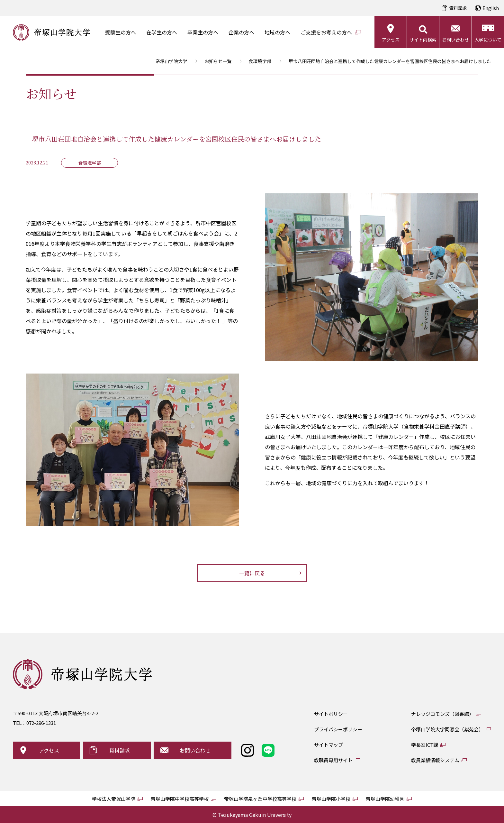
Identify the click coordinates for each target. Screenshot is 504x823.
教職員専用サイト (333, 760)
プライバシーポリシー (338, 729)
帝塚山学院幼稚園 (385, 799)
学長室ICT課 (425, 745)
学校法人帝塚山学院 (114, 799)
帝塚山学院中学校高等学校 (180, 799)
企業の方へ (241, 32)
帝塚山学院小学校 (331, 799)
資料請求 (458, 8)
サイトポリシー (331, 714)
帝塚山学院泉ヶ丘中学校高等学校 (260, 799)
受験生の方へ (121, 32)
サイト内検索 (423, 40)
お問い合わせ (455, 40)
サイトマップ (328, 745)
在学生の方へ (162, 32)
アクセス (391, 40)
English (491, 8)
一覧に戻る (252, 573)
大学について (488, 40)
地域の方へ (277, 32)
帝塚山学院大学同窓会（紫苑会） (447, 729)
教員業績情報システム (435, 760)
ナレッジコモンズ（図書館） (442, 714)
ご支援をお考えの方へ (326, 32)
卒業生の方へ (203, 32)
